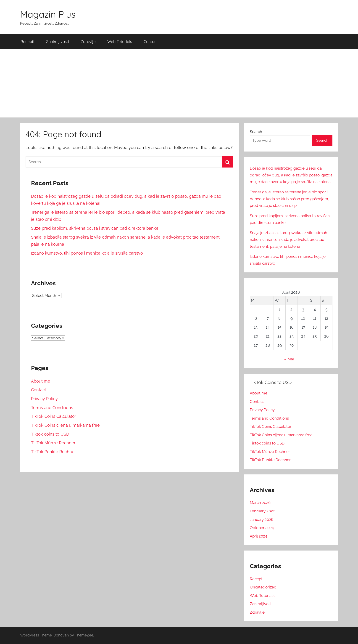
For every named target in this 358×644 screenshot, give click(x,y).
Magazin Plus (48, 14)
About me (41, 381)
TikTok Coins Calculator (54, 416)
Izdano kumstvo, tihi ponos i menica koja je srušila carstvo (87, 253)
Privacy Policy (44, 399)
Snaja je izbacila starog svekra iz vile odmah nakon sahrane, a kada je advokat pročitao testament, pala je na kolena (288, 240)
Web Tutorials (120, 41)
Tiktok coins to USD (50, 434)
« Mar (289, 359)
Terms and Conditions (52, 408)
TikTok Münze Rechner (53, 443)
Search (256, 132)
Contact (151, 41)
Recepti (27, 41)
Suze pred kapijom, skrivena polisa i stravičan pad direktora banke (95, 228)
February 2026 (262, 511)
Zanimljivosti (57, 41)
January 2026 (262, 519)
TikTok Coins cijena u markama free (65, 425)
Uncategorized (263, 587)
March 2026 (260, 503)
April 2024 (258, 536)
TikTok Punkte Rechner (53, 452)
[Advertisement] (179, 83)
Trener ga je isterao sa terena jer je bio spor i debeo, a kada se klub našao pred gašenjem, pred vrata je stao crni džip (289, 199)
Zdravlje (88, 41)
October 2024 (262, 528)
